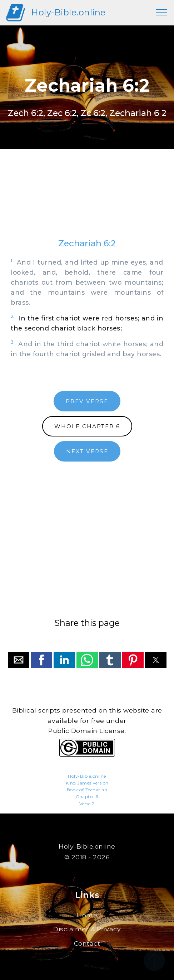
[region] (87, 201)
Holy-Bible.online (68, 12)
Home (87, 915)
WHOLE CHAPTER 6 (87, 426)
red (107, 318)
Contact (87, 943)
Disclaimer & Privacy (87, 929)
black (86, 328)
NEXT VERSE (87, 451)
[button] (19, 660)
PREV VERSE (87, 401)
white (112, 344)
